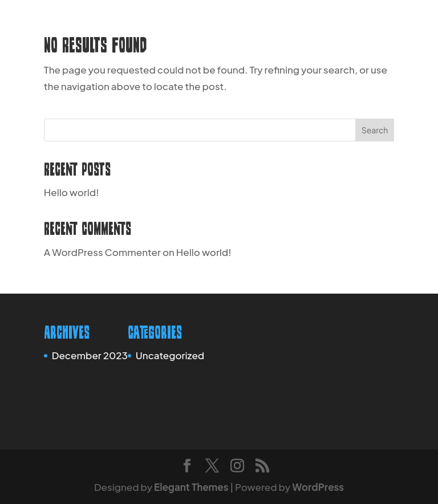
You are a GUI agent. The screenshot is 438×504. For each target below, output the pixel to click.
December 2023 (90, 355)
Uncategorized (170, 355)
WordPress (318, 487)
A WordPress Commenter (102, 252)
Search (375, 130)
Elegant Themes (191, 487)
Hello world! (72, 192)
